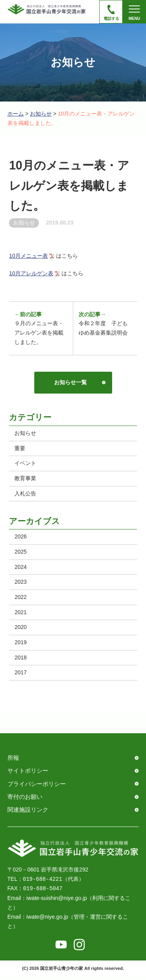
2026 (21, 538)
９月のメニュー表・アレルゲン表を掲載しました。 (39, 328)
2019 (21, 645)
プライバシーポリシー (37, 787)
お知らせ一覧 (70, 383)
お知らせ (41, 114)
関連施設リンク (28, 813)
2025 (21, 554)
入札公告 (26, 495)
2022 (21, 599)
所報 (13, 760)
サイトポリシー (28, 774)
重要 (20, 449)
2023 (21, 584)
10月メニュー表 (28, 256)
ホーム (16, 114)
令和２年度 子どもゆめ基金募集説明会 (103, 324)
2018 (21, 660)
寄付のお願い (25, 800)
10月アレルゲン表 (31, 273)
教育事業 (26, 480)
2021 (21, 614)
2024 (21, 568)
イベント (26, 465)
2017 (21, 675)
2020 (21, 629)
